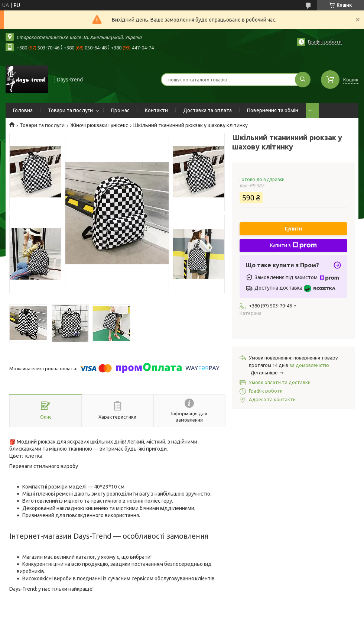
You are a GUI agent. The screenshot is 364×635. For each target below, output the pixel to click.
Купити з (293, 245)
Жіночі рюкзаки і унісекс (99, 125)
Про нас (120, 110)
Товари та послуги (70, 110)
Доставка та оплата (207, 110)
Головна (23, 110)
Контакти (156, 110)
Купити (293, 229)
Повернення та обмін (273, 110)
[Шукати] (303, 80)
